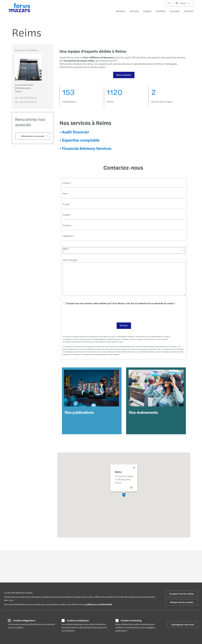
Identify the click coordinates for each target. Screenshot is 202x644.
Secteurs (121, 11)
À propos (175, 11)
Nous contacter (124, 75)
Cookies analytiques (78, 620)
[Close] (134, 468)
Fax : (26, 102)
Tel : (26, 98)
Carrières (161, 11)
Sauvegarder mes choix (183, 624)
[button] (124, 495)
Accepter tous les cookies (182, 594)
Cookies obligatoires (24, 620)
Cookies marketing (131, 620)
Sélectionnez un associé (33, 136)
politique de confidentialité (99, 604)
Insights (147, 11)
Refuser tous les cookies (182, 602)
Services (134, 11)
